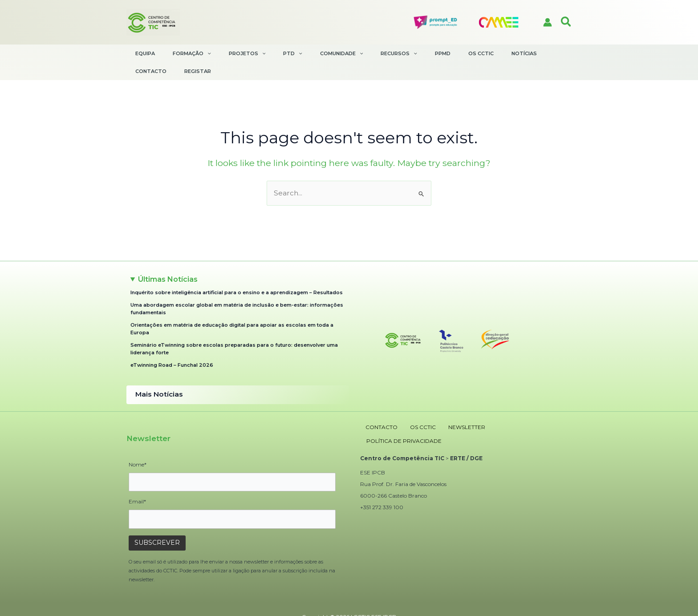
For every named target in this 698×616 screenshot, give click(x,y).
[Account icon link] (548, 22)
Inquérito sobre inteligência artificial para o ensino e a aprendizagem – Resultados (237, 272)
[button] (566, 22)
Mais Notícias (156, 374)
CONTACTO (376, 404)
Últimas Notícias (168, 259)
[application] (205, 53)
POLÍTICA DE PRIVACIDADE (509, 404)
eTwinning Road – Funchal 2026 (172, 345)
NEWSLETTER (447, 404)
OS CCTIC (410, 404)
